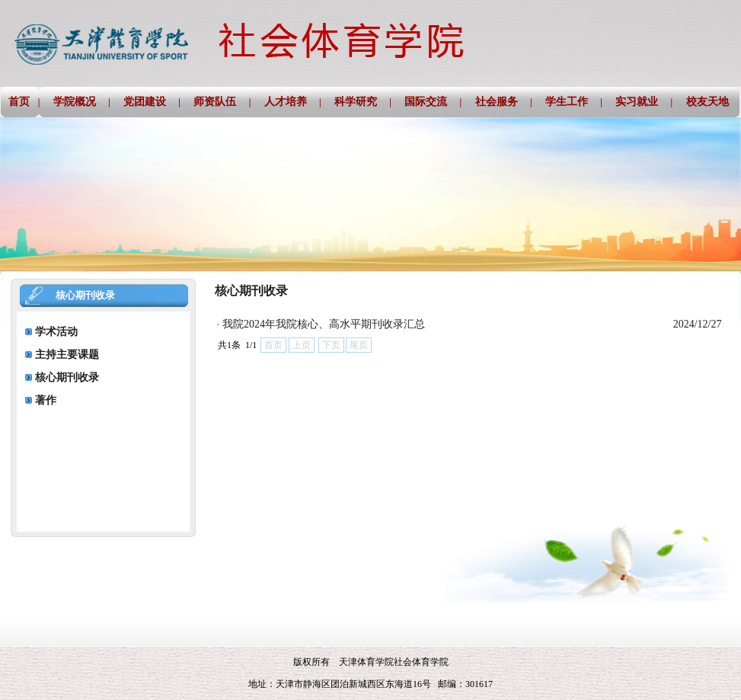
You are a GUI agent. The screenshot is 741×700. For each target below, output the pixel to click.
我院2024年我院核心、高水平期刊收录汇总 (324, 324)
